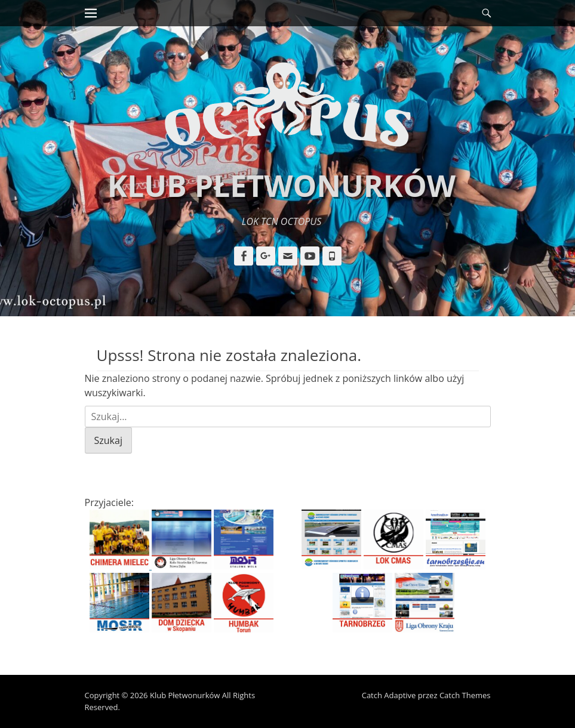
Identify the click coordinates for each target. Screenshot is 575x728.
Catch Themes (465, 695)
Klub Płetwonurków (282, 186)
